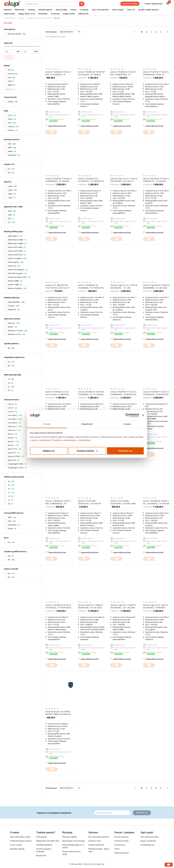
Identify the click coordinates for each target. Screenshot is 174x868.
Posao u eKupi (16, 845)
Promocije (55, 14)
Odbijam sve (49, 451)
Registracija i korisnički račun (48, 841)
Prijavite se (142, 813)
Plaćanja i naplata (69, 837)
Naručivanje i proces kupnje (74, 841)
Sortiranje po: (51, 32)
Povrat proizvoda (121, 841)
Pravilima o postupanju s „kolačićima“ (72, 440)
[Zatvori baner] (143, 415)
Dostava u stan (95, 841)
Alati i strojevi (118, 10)
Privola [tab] (47, 424)
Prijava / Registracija (152, 4)
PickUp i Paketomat (96, 845)
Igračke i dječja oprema (148, 10)
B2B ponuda (83, 14)
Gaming (31, 10)
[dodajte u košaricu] (51, 132)
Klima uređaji (61, 10)
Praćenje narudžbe (130, 4)
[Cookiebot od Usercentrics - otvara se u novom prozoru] (127, 415)
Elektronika (20, 10)
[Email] (112, 813)
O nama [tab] (127, 424)
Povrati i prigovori (121, 837)
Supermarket (9, 14)
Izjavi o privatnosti (41, 440)
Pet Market (43, 14)
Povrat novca (120, 845)
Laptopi (21, 18)
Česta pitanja (41, 837)
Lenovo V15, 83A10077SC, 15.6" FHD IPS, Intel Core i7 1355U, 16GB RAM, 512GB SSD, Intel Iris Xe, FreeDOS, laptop (58, 287)
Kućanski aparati (45, 10)
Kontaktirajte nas (147, 845)
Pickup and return (122, 853)
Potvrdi (9, 57)
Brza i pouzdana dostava (99, 837)
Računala (8, 10)
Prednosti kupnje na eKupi (21, 841)
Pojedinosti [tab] (87, 424)
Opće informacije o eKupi (20, 837)
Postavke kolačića (87, 451)
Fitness (73, 10)
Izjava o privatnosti (148, 841)
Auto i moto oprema (100, 10)
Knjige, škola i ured (27, 14)
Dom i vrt (131, 10)
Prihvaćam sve (125, 451)
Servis (117, 849)
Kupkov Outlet (69, 14)
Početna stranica (10, 18)
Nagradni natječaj (17, 849)
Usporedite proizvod (56, 126)
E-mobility (84, 10)
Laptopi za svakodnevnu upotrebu (39, 18)
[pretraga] (82, 4)
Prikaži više (10, 90)
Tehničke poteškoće (44, 845)
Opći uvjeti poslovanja (149, 837)
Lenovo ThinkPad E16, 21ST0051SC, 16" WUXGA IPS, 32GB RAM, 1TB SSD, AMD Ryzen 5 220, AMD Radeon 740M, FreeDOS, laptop (91, 180)
